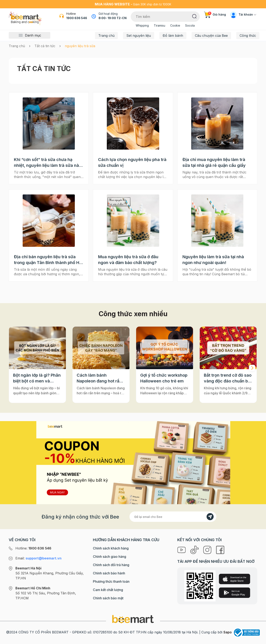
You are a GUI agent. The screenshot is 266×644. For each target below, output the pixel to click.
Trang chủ (106, 36)
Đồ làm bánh (173, 36)
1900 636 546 (77, 18)
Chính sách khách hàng (111, 548)
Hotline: (33, 548)
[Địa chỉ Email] (173, 517)
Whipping (142, 25)
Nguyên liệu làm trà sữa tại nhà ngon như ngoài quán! (213, 260)
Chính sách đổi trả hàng (111, 565)
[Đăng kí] (210, 517)
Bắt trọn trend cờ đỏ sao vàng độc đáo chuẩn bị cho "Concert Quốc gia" (228, 378)
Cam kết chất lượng (108, 590)
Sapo (228, 632)
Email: (38, 558)
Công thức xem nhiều (133, 314)
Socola (190, 25)
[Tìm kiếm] (194, 16)
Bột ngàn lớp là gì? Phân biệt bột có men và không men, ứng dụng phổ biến (37, 378)
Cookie (175, 25)
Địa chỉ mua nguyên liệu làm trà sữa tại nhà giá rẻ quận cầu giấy (214, 162)
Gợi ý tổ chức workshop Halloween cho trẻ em (164, 378)
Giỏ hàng (215, 14)
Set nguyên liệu (139, 36)
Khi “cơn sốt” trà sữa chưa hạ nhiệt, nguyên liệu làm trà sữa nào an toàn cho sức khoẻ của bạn (48, 163)
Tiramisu (159, 25)
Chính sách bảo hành (109, 573)
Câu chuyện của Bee (211, 36)
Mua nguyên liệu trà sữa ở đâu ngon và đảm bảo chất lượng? (128, 260)
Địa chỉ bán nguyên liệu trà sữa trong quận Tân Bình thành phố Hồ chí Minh (48, 260)
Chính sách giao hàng (110, 557)
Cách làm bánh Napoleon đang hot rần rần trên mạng (99, 378)
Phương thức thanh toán (111, 581)
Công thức (248, 36)
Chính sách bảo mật (108, 598)
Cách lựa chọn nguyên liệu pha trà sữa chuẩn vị (132, 162)
